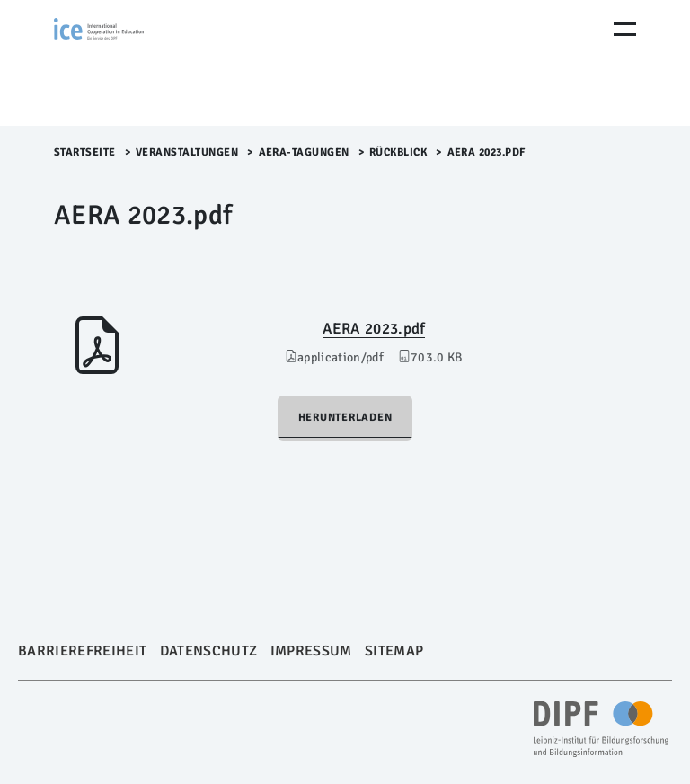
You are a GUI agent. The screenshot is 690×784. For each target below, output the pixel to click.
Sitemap (394, 651)
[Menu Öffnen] (625, 29)
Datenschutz (209, 651)
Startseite (85, 152)
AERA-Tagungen (305, 152)
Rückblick (398, 152)
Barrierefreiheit (82, 651)
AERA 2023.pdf (374, 329)
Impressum (311, 651)
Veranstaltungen (187, 152)
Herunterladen (345, 418)
